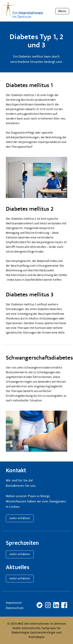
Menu (62, 11)
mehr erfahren (20, 518)
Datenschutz (15, 608)
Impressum (14, 603)
